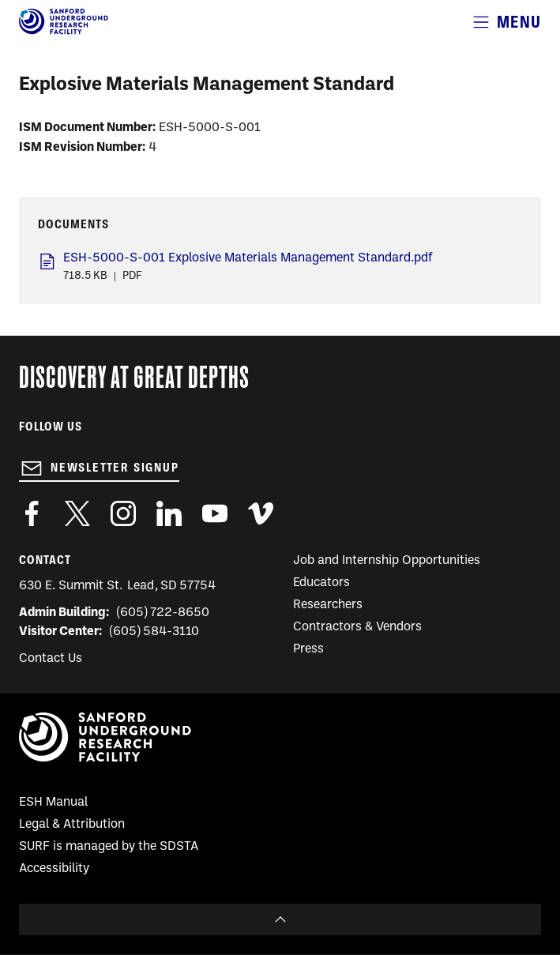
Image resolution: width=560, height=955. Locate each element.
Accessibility (54, 869)
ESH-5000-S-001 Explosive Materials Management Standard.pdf (248, 258)
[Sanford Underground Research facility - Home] (64, 32)
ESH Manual (53, 803)
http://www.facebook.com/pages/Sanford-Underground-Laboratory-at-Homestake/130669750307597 (32, 513)
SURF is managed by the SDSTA (109, 847)
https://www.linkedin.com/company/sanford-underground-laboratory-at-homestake (169, 513)
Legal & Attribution (72, 825)
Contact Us (51, 659)
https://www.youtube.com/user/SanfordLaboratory (215, 513)
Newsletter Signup (115, 468)
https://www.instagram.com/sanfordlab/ (123, 513)
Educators (321, 583)
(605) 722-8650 (163, 613)
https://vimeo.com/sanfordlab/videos (261, 513)
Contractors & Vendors (357, 627)
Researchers (328, 605)
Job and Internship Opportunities (387, 561)
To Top (280, 919)
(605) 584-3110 (154, 632)
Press (308, 649)
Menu (519, 22)
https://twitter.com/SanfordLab (77, 513)
